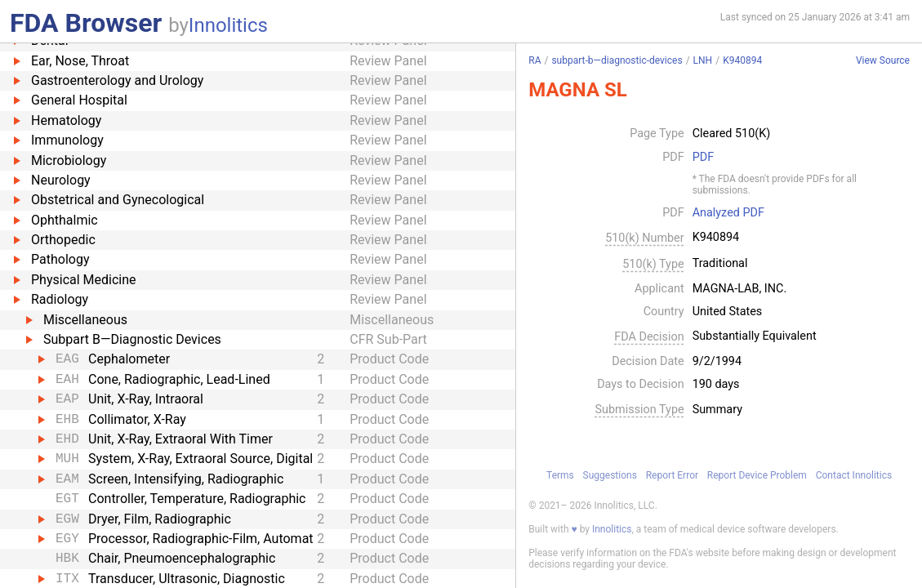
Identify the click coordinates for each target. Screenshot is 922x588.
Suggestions (610, 475)
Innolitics (228, 25)
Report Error (672, 475)
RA (534, 60)
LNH (703, 60)
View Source (883, 61)
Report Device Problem (757, 475)
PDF (703, 158)
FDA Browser (86, 23)
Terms (560, 475)
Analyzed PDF (728, 213)
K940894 (742, 60)
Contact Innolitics (854, 475)
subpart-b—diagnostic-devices (617, 60)
